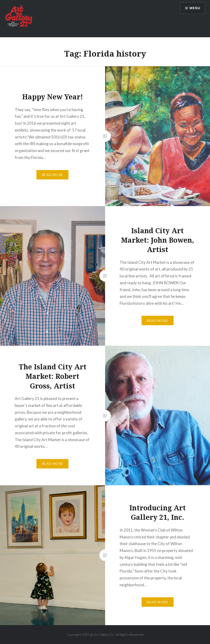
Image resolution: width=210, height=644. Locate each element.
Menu (195, 8)
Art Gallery (102, 634)
